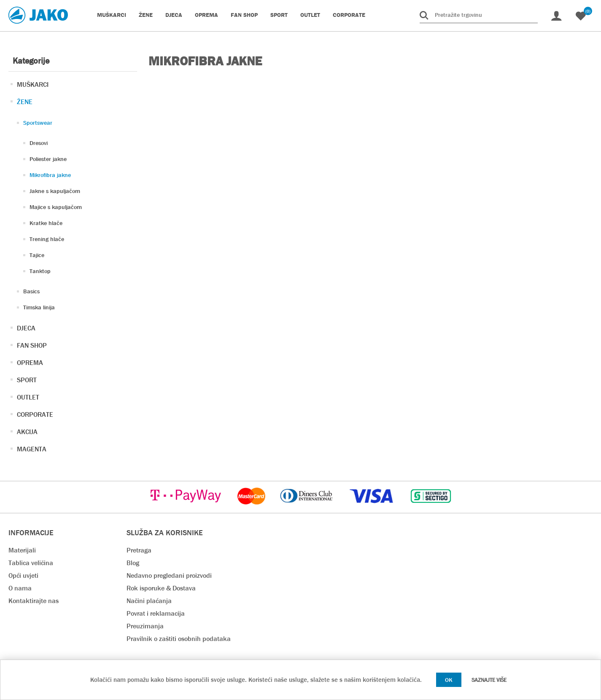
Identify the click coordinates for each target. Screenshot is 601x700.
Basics (31, 291)
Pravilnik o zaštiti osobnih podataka (179, 639)
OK (449, 680)
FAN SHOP (32, 345)
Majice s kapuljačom (56, 207)
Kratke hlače (46, 223)
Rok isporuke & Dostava (161, 588)
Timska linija (39, 307)
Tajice (37, 255)
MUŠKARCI (33, 84)
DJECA (26, 328)
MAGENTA (32, 449)
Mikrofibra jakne (50, 175)
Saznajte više (489, 680)
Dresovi (39, 143)
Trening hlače (47, 239)
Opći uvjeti (23, 575)
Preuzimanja (145, 626)
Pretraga (139, 550)
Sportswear (38, 123)
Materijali (22, 550)
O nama (20, 588)
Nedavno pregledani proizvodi (169, 575)
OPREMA (30, 363)
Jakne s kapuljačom (55, 191)
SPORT (27, 380)
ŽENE (25, 102)
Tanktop (40, 271)
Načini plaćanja (149, 601)
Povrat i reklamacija (156, 613)
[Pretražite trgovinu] (479, 15)
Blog (133, 563)
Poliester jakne (48, 159)
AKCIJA (27, 432)
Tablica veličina (31, 563)
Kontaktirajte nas (34, 601)
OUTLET (28, 397)
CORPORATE (35, 414)
